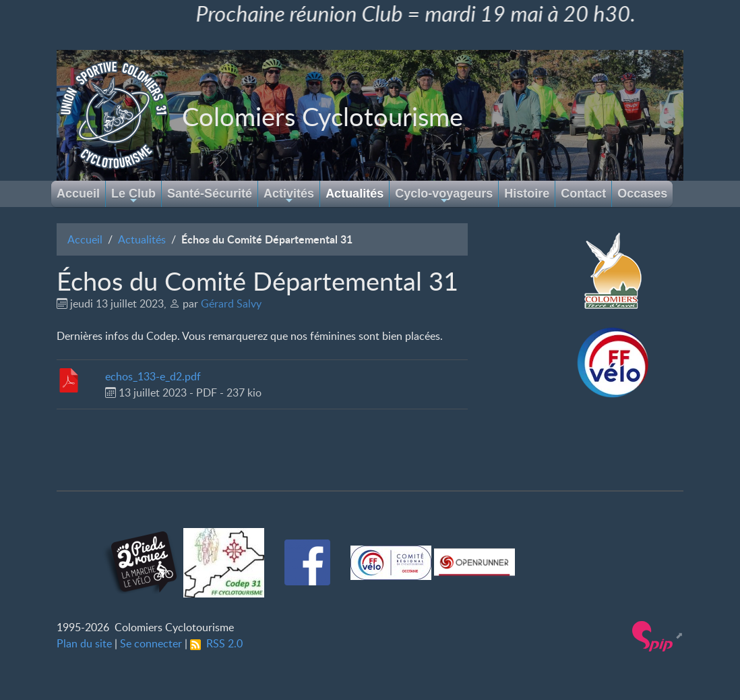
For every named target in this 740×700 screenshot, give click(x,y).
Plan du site (84, 643)
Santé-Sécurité (210, 194)
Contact (583, 194)
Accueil (78, 194)
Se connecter (151, 643)
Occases (642, 194)
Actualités (354, 194)
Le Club (133, 196)
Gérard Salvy (231, 303)
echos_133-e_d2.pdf (153, 376)
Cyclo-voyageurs (444, 196)
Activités (289, 196)
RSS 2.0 (216, 643)
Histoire (527, 194)
